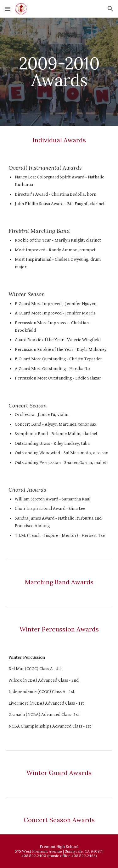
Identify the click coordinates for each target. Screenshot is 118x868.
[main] (59, 72)
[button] (8, 9)
